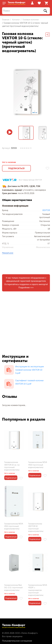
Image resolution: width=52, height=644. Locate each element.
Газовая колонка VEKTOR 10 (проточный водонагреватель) (36, 528)
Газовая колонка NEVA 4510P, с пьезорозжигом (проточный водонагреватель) (38, 590)
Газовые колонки (30, 20)
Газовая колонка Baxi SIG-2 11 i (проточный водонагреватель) (13, 588)
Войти (32, 3)
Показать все (8, 253)
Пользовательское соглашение (17, 641)
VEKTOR (46, 210)
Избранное (40, 3)
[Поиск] (26, 11)
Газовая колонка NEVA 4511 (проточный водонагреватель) (14, 526)
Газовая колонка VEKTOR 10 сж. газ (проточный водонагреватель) (12, 466)
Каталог (16, 20)
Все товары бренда (30, 180)
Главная (6, 20)
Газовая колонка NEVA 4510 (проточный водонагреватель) (38, 465)
